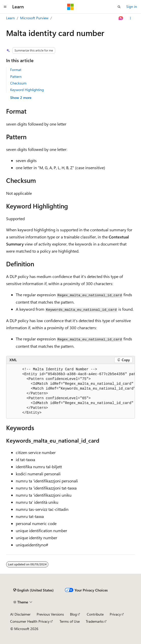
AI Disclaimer (20, 614)
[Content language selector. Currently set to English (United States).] (33, 590)
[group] (70, 391)
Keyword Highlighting (27, 90)
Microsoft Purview (34, 18)
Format (16, 70)
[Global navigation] (5, 7)
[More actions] (130, 18)
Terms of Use (70, 621)
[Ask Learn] (121, 18)
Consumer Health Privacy (30, 621)
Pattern (16, 76)
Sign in (132, 6)
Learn (10, 18)
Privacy (115, 614)
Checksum (18, 83)
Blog (73, 614)
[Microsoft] (70, 7)
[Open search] (119, 7)
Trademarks (95, 621)
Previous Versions (50, 614)
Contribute (95, 614)
